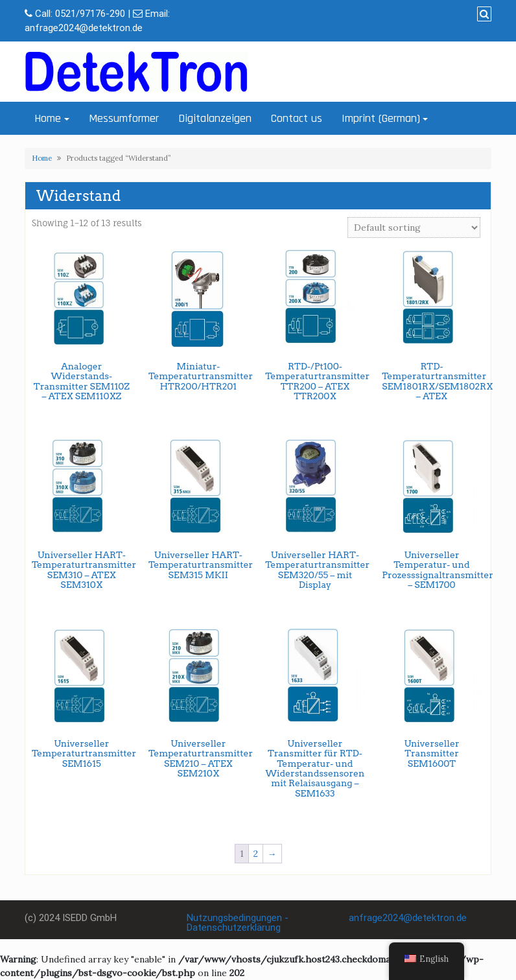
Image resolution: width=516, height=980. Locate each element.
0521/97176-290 (90, 14)
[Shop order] (414, 227)
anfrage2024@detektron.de (84, 28)
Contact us (297, 118)
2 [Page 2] (256, 854)
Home (48, 118)
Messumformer (124, 118)
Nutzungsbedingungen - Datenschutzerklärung (238, 923)
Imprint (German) (381, 118)
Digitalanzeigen (215, 118)
